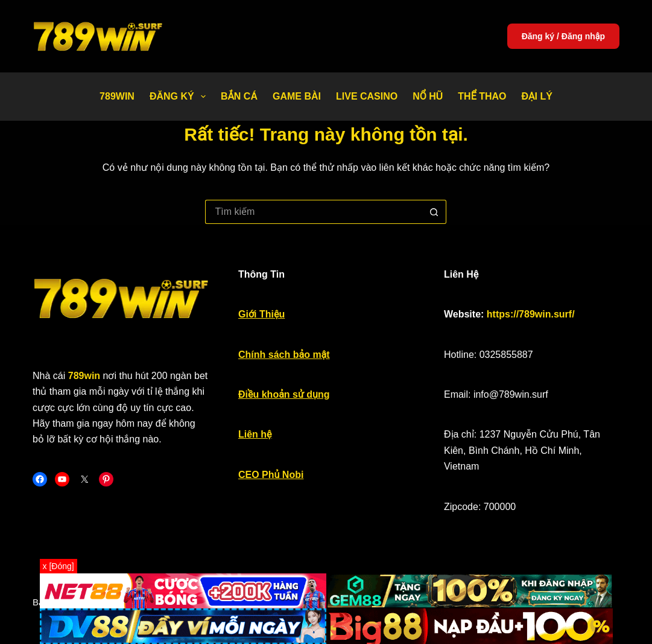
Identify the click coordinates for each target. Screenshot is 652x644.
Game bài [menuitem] (297, 96)
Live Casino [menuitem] (367, 96)
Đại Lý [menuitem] (537, 96)
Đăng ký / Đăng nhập (563, 36)
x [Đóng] (59, 566)
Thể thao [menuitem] (482, 96)
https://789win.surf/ (531, 314)
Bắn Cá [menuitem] (239, 96)
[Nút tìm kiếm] (434, 212)
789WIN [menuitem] (117, 96)
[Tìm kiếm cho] (314, 212)
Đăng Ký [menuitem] (180, 97)
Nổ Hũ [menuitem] (428, 96)
